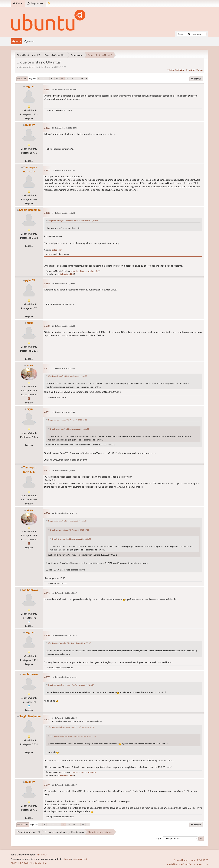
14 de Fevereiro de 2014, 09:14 (64, 635)
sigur (30, 323)
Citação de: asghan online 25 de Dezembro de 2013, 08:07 (69, 643)
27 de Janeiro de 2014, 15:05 (64, 368)
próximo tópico (194, 70)
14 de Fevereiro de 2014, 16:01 (64, 677)
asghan (30, 86)
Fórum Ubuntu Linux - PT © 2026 (191, 860)
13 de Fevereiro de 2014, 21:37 (64, 593)
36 (72, 79)
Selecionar (57, 250)
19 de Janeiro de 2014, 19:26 (64, 284)
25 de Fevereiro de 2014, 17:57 (64, 785)
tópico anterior (176, 70)
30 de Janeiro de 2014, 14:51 (64, 471)
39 (82, 79)
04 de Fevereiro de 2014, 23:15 (64, 513)
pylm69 (30, 125)
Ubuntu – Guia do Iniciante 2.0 (85, 271)
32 (52, 79)
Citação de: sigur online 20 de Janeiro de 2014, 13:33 (68, 376)
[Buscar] (189, 34)
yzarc (30, 365)
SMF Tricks (41, 854)
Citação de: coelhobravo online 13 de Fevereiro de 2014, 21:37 (71, 685)
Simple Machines (39, 863)
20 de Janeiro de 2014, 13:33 (64, 326)
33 (57, 79)
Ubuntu (67, 859)
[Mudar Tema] (49, 3)
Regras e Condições (183, 864)
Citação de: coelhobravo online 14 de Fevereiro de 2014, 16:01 (71, 727)
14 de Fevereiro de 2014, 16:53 (64, 718)
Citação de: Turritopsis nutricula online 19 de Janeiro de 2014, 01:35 (73, 221)
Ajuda (170, 864)
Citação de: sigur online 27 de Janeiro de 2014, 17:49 (68, 521)
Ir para (159, 838)
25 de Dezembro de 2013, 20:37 (65, 128)
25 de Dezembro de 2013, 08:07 (65, 90)
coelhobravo (30, 590)
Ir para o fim (22, 79)
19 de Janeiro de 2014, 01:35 (64, 170)
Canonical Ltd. (80, 859)
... (47, 79)
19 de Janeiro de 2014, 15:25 (64, 213)
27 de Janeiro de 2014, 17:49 (64, 412)
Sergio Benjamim (30, 210)
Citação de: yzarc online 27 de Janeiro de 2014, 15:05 (68, 420)
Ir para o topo (23, 825)
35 (67, 79)
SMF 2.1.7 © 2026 (20, 863)
